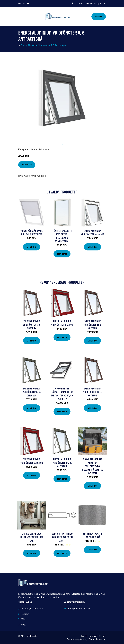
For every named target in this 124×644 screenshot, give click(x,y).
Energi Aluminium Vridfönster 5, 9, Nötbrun (32, 324)
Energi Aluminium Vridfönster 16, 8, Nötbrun (92, 324)
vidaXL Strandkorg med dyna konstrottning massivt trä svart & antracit (92, 466)
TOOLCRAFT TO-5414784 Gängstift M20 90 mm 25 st (62, 537)
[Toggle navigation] (22, 16)
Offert (99, 17)
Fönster (34, 149)
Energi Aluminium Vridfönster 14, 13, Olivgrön (62, 463)
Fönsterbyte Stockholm (32, 609)
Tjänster (25, 614)
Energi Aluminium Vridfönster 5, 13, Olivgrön (32, 392)
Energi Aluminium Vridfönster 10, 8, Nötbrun (92, 392)
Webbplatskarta (97, 639)
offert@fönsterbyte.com (95, 3)
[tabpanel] (62, 98)
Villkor (102, 636)
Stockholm (79, 3)
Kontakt (93, 636)
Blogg (23, 624)
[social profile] (28, 3)
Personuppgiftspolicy (77, 639)
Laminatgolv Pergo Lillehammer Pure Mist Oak (32, 537)
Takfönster (44, 149)
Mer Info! (27, 165)
